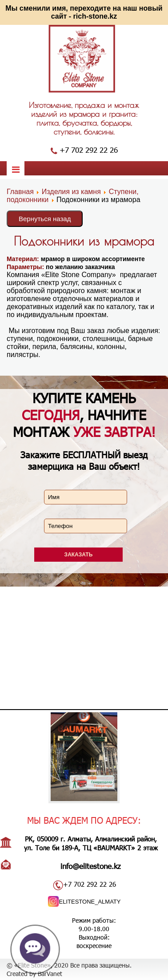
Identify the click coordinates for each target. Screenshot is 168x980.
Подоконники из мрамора (84, 241)
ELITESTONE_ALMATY (90, 902)
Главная (20, 192)
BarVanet (50, 974)
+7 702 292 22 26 (89, 150)
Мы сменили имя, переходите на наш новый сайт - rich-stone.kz (84, 12)
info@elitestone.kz (91, 866)
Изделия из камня (71, 192)
